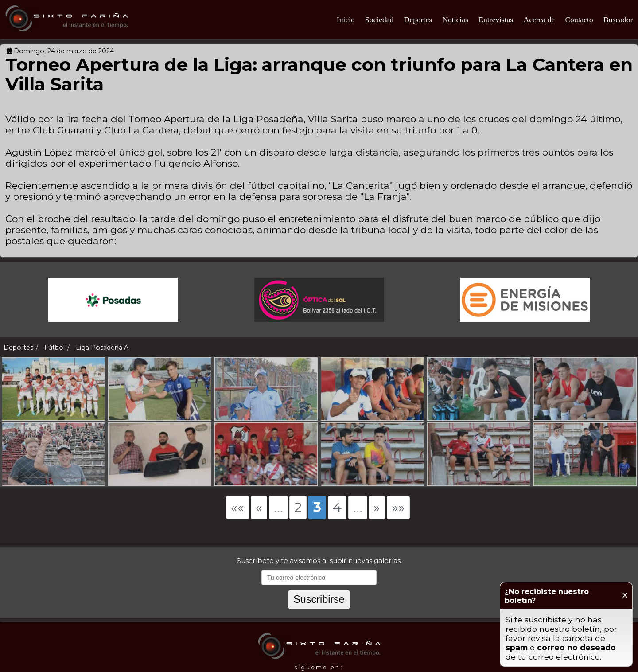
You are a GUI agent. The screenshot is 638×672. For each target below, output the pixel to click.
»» (398, 507)
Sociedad (379, 20)
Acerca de (539, 20)
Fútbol (54, 348)
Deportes (418, 20)
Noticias (455, 20)
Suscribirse (319, 599)
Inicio (346, 20)
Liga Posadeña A (102, 348)
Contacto (579, 20)
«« (237, 507)
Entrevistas (496, 20)
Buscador (618, 20)
